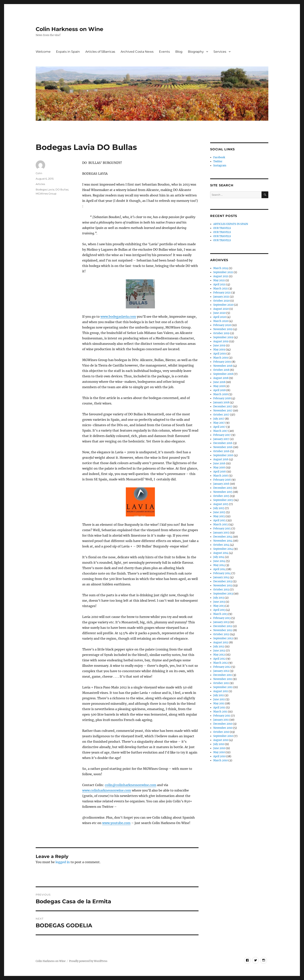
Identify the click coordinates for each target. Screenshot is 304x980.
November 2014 (223, 541)
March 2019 (221, 358)
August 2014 (221, 553)
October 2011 (221, 683)
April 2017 (219, 427)
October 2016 (221, 451)
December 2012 (223, 626)
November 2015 (223, 492)
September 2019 (223, 337)
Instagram (220, 166)
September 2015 (223, 500)
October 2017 (221, 415)
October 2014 (221, 545)
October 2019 (221, 333)
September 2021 (223, 272)
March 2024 (221, 268)
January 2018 (221, 402)
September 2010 (223, 736)
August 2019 (221, 341)
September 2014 (223, 549)
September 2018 (223, 374)
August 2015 (221, 504)
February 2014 (222, 573)
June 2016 (219, 463)
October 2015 (221, 496)
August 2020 (221, 309)
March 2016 (221, 476)
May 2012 (219, 655)
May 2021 (219, 280)
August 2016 (221, 459)
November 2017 (223, 411)
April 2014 (219, 569)
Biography (196, 52)
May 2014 (219, 565)
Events (164, 52)
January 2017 (221, 439)
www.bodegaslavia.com (118, 317)
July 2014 (219, 557)
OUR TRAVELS (222, 228)
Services (220, 52)
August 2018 (221, 378)
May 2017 (219, 423)
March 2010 (221, 760)
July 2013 (219, 598)
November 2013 (223, 586)
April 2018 (219, 390)
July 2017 (219, 419)
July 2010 (219, 744)
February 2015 (222, 529)
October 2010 (221, 732)
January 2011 (221, 720)
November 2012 (223, 630)
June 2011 (219, 699)
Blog (179, 52)
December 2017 (223, 407)
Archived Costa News (137, 52)
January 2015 (221, 533)
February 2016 (222, 480)
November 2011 (223, 679)
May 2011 (219, 703)
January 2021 (221, 297)
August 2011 (221, 691)
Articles (40, 184)
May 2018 (219, 386)
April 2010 (219, 756)
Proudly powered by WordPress (88, 961)
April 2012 (219, 659)
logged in (63, 862)
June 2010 (219, 748)
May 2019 (219, 350)
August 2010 (221, 740)
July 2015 (219, 508)
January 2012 (221, 671)
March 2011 (220, 712)
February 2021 (222, 293)
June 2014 (219, 561)
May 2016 (219, 468)
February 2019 (222, 362)
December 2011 (223, 675)
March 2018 (221, 394)
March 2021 (221, 289)
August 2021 (221, 276)
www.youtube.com (116, 823)
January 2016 (221, 484)
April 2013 (219, 610)
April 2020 (220, 317)
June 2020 (219, 313)
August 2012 (221, 642)
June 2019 (219, 345)
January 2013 (221, 622)
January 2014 (221, 577)
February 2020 (222, 325)
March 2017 (221, 431)
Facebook (219, 157)
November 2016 (223, 447)
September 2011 (223, 687)
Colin (39, 173)
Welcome (43, 52)
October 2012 (221, 634)
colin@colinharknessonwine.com (131, 785)
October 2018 (221, 370)
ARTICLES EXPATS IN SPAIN (231, 224)
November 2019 (223, 329)
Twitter (218, 161)
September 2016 (223, 455)
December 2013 (223, 581)
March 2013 (220, 614)
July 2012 (219, 647)
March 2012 (221, 663)
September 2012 (223, 638)
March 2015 (221, 524)
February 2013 (222, 618)
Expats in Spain (68, 52)
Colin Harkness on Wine (70, 29)
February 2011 (222, 716)
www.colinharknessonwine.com (107, 790)
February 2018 (222, 398)
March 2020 (221, 321)
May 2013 (219, 606)
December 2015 (223, 488)
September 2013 (223, 594)
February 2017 (222, 435)
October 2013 (221, 590)
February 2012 (222, 667)
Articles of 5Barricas (100, 52)
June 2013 (219, 602)
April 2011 (219, 708)
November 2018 (223, 366)
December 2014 (223, 537)
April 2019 (220, 354)
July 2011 (219, 695)
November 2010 (223, 728)
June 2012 (219, 651)
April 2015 (219, 520)
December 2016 (223, 443)
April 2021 (219, 284)
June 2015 (219, 512)
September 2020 (223, 305)
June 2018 (219, 382)
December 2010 (223, 724)
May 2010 (219, 752)
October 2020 (222, 301)
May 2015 (219, 516)
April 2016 (220, 472)
